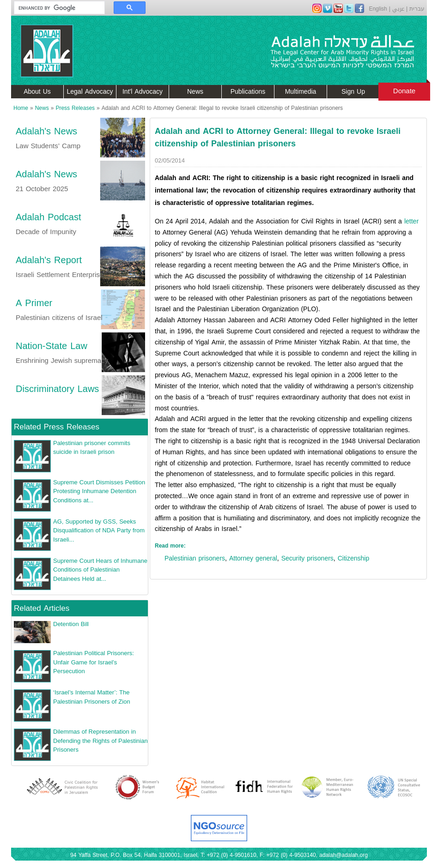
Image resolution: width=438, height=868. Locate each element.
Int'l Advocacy (143, 92)
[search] (55, 8)
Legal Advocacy (90, 92)
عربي (398, 9)
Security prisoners (307, 558)
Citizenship (353, 558)
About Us (37, 92)
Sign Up (353, 92)
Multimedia (301, 92)
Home (21, 108)
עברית (417, 9)
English (378, 9)
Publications (248, 92)
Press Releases (75, 108)
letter (411, 221)
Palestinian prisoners (195, 558)
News (195, 92)
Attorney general (253, 558)
